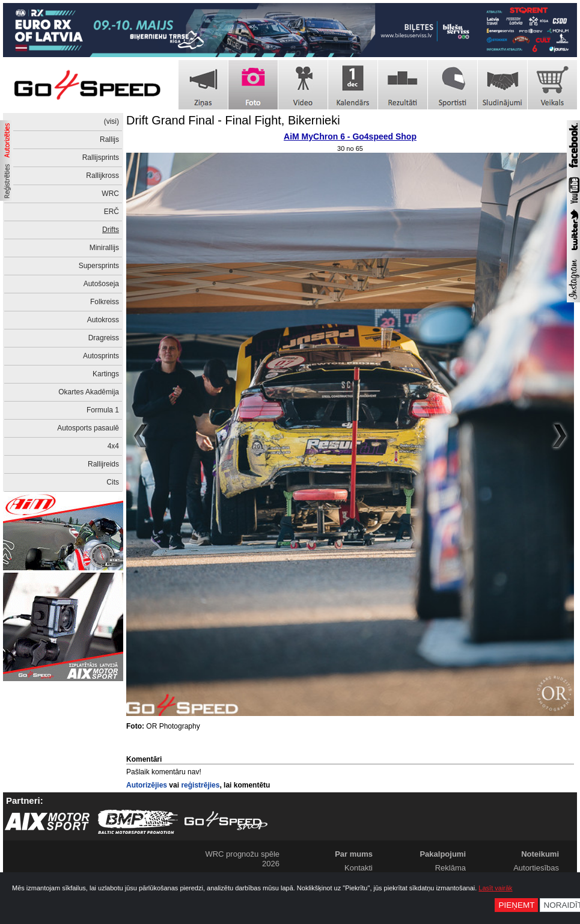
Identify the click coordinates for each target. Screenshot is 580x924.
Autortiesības (536, 868)
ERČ (111, 212)
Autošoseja (101, 284)
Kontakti (359, 868)
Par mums (354, 854)
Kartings (106, 374)
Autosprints (101, 356)
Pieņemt (516, 905)
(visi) (111, 121)
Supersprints (99, 266)
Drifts (111, 230)
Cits (113, 482)
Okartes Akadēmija (89, 392)
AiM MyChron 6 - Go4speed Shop (350, 136)
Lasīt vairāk (495, 888)
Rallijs (109, 139)
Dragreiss (104, 338)
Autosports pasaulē (88, 428)
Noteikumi (540, 854)
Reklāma (450, 868)
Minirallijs (104, 248)
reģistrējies (200, 785)
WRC (110, 194)
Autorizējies (147, 785)
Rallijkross (102, 176)
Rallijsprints (101, 158)
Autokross (103, 320)
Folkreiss (105, 302)
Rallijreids (103, 464)
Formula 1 (103, 410)
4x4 (113, 446)
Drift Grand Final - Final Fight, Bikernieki (233, 120)
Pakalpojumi (443, 854)
